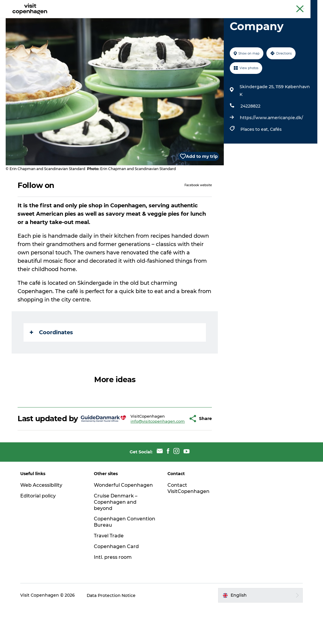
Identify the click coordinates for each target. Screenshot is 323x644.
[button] (174, 451)
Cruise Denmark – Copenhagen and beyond (116, 539)
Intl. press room (113, 594)
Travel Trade (109, 573)
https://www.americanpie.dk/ (271, 146)
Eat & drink (117, 19)
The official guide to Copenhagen (207, 6)
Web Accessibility (42, 522)
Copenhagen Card (301, 6)
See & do (87, 19)
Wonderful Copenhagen (124, 522)
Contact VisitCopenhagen (188, 525)
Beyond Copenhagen (261, 6)
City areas (150, 19)
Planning (180, 19)
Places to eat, (255, 158)
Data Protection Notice (112, 632)
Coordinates (52, 361)
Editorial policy (39, 533)
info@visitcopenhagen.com (143, 454)
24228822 (250, 134)
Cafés (276, 158)
